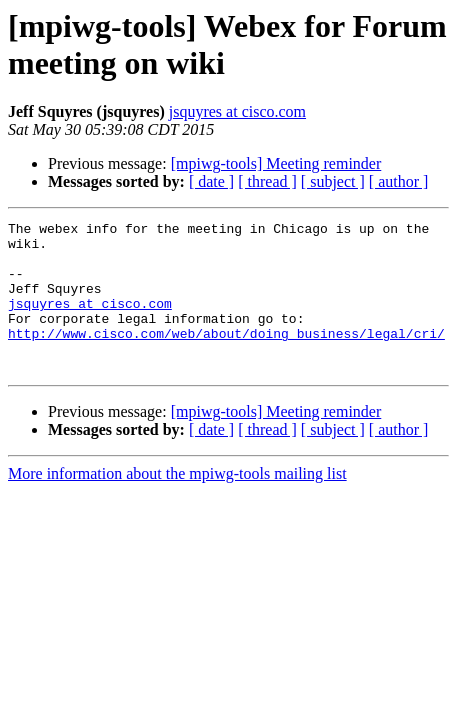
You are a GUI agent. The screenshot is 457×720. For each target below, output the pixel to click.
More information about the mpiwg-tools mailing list (177, 503)
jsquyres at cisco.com (237, 111)
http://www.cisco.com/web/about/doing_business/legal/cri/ (226, 357)
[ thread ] (267, 181)
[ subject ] (333, 181)
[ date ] (211, 181)
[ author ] (399, 181)
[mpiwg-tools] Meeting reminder (276, 163)
